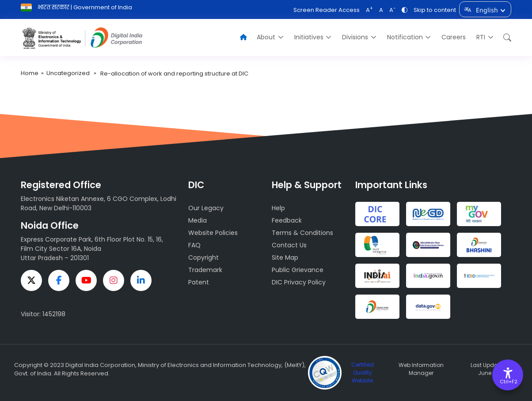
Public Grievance (298, 270)
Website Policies (213, 233)
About (266, 37)
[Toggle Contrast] (405, 10)
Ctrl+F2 (508, 382)
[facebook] (59, 280)
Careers (454, 37)
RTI (481, 37)
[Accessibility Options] (508, 375)
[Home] (243, 37)
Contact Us (289, 245)
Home (30, 73)
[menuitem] (270, 37)
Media (198, 220)
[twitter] (31, 280)
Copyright (203, 257)
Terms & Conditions (302, 233)
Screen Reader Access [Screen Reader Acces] (327, 10)
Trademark (205, 270)
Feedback (287, 220)
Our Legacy (206, 208)
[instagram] (114, 280)
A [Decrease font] (392, 10)
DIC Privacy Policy (299, 282)
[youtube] (86, 280)
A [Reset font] (381, 10)
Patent (199, 282)
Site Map (285, 257)
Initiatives (309, 37)
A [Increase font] (369, 10)
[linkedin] (141, 280)
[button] (505, 37)
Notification (405, 37)
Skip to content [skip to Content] (435, 10)
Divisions (355, 37)
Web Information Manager (421, 369)
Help (278, 208)
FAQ (194, 245)
